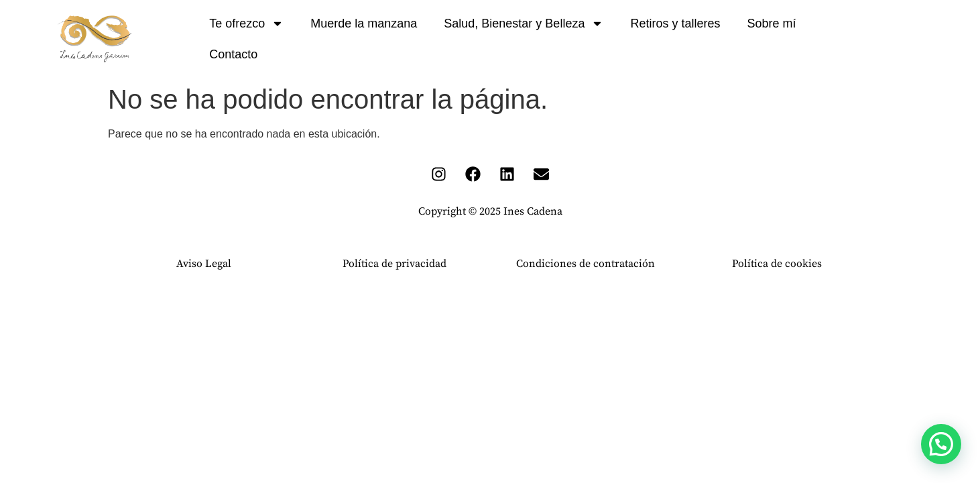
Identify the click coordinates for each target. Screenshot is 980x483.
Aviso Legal (204, 264)
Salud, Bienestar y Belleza (524, 23)
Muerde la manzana (364, 23)
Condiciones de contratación (586, 264)
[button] (941, 444)
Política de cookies (777, 264)
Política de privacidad (394, 264)
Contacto (233, 54)
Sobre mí (771, 23)
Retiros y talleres (675, 23)
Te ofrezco (246, 23)
